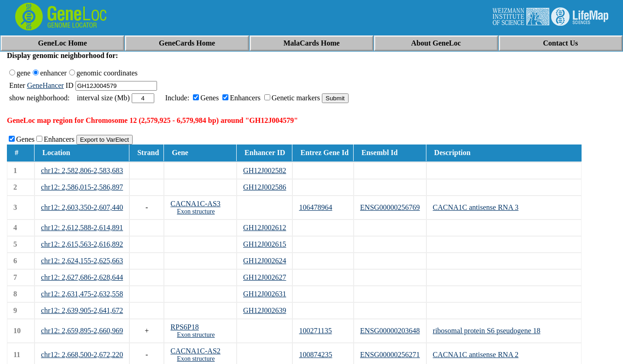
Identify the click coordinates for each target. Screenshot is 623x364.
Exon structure (196, 211)
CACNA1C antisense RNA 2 (476, 355)
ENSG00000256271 (390, 355)
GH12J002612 (265, 228)
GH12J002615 (265, 244)
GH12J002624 (265, 261)
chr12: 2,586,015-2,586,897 (82, 187)
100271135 (315, 331)
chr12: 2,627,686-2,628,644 (82, 277)
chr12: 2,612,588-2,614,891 (82, 228)
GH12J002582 (265, 170)
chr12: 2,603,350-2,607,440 (82, 207)
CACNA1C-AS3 (195, 204)
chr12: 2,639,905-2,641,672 (82, 310)
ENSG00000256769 (390, 207)
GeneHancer (46, 85)
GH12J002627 (265, 277)
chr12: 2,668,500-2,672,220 (82, 355)
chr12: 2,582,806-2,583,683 (82, 170)
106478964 (315, 207)
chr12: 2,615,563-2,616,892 (82, 244)
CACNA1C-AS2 (195, 351)
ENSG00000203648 (390, 331)
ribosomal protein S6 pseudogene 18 (487, 331)
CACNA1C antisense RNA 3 (476, 207)
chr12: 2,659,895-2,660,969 (82, 331)
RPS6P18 (184, 327)
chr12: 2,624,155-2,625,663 (82, 261)
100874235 (315, 355)
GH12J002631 (265, 294)
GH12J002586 (265, 187)
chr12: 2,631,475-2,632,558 (82, 294)
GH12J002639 (265, 310)
